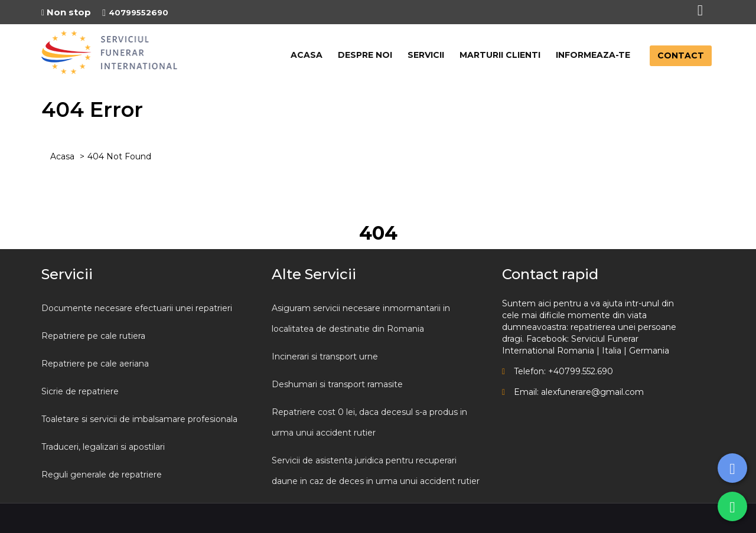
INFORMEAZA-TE (593, 55)
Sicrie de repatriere (80, 391)
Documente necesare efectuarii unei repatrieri (137, 308)
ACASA (307, 55)
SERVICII (426, 55)
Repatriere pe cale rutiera (93, 336)
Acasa (62, 156)
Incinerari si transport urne (325, 357)
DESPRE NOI (365, 55)
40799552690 (135, 12)
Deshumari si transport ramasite (337, 384)
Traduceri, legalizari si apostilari (103, 447)
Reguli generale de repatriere (102, 475)
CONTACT (681, 55)
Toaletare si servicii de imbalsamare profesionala (139, 419)
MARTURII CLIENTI (500, 55)
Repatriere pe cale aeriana (95, 364)
